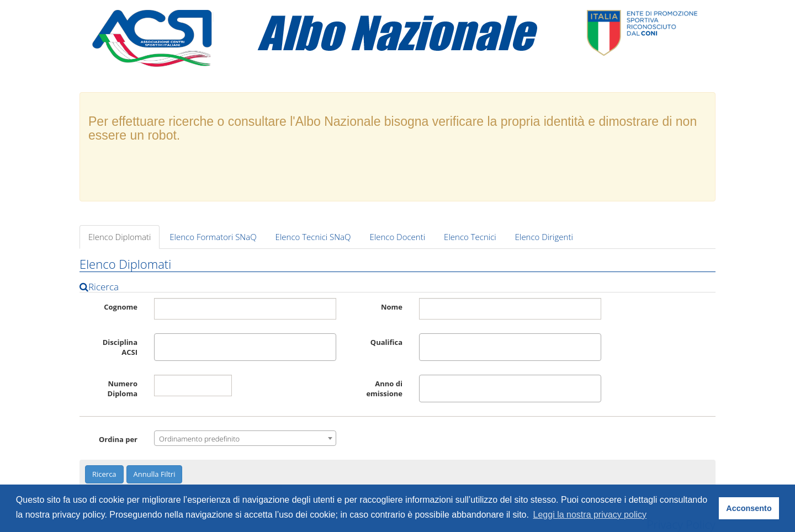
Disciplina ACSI (120, 347)
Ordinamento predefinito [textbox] (199, 439)
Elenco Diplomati (120, 237)
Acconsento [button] (749, 508)
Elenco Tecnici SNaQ (313, 237)
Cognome (121, 307)
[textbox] (160, 347)
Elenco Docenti (398, 237)
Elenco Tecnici (470, 237)
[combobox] (245, 347)
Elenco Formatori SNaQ (213, 237)
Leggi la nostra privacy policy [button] (590, 515)
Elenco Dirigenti (544, 237)
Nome (392, 307)
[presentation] (397, 171)
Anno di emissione (384, 389)
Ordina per (118, 439)
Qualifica (386, 342)
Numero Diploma (123, 389)
